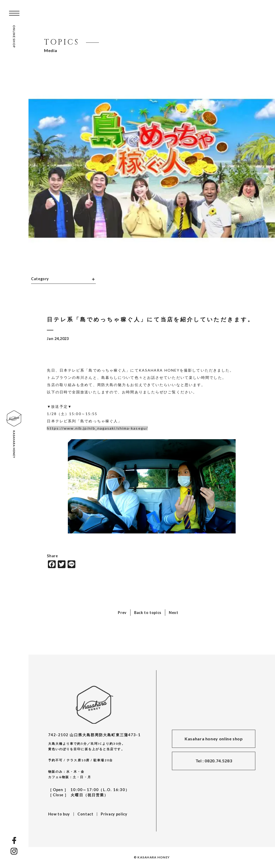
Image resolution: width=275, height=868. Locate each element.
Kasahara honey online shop (214, 739)
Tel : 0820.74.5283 (214, 761)
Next (174, 613)
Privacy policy (114, 814)
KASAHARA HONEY (95, 705)
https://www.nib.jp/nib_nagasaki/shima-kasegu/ (97, 428)
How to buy (59, 814)
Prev (122, 613)
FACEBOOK (14, 840)
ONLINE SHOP (14, 37)
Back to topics (148, 613)
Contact (85, 814)
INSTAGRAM (14, 851)
